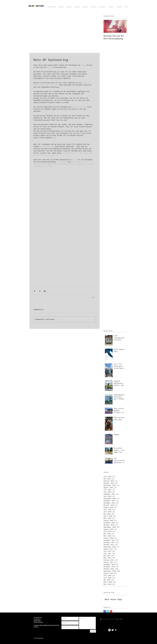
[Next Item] (123, 26)
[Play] (101, 619)
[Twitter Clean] (113, 630)
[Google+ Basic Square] (111, 611)
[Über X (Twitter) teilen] (40, 291)
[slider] (126, 619)
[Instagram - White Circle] (109, 630)
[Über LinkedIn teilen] (45, 291)
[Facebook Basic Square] (105, 611)
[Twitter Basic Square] (108, 611)
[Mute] (124, 619)
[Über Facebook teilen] (34, 291)
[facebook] (116, 630)
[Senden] (93, 631)
